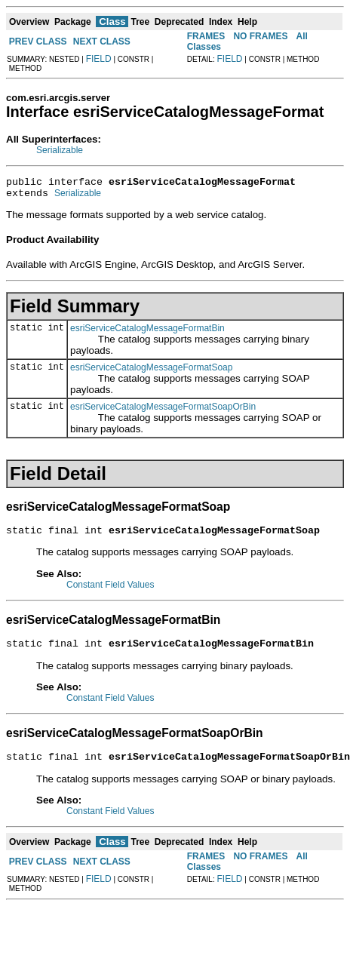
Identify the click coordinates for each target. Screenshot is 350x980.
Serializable (60, 150)
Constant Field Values (111, 591)
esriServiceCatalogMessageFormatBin (147, 333)
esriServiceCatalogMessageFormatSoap (151, 372)
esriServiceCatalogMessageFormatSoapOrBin (163, 411)
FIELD (99, 59)
